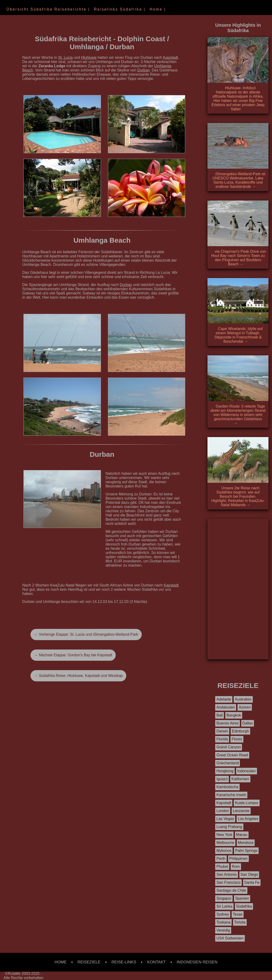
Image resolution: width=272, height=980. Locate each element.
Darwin (222, 731)
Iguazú (222, 779)
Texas (238, 914)
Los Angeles (248, 819)
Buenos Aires (227, 723)
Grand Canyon (229, 747)
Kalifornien (240, 779)
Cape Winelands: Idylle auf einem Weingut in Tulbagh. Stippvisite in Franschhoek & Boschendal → (238, 335)
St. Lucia (65, 58)
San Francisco (228, 882)
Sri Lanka (224, 906)
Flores (237, 739)
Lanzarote (241, 811)
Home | (157, 9)
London (223, 811)
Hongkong (225, 771)
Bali (220, 715)
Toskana (223, 922)
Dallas (248, 723)
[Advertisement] (238, 589)
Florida (222, 739)
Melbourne (225, 843)
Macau (242, 835)
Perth (221, 859)
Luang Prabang (229, 827)
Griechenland (228, 763)
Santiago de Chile (231, 890)
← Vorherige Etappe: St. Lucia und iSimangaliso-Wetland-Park (86, 634)
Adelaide (224, 699)
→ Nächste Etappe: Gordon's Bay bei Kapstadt (73, 655)
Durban (143, 70)
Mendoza (246, 843)
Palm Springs (246, 851)
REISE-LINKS (124, 962)
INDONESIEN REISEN (197, 962)
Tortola (240, 922)
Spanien (242, 898)
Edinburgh (240, 731)
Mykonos (224, 851)
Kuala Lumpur (247, 803)
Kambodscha (227, 787)
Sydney (223, 914)
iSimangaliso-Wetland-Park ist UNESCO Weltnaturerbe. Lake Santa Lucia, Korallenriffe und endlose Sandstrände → (239, 180)
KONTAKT (156, 962)
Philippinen (238, 859)
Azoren (245, 707)
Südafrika (244, 906)
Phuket (222, 867)
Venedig (223, 930)
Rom (236, 867)
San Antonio (226, 874)
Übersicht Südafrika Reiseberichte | (47, 9)
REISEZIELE (89, 962)
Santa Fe (252, 882)
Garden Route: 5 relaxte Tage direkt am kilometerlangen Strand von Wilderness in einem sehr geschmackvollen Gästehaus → (238, 415)
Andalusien (226, 707)
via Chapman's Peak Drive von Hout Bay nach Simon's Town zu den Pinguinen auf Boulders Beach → (239, 258)
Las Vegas (225, 819)
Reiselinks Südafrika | (119, 9)
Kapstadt (170, 58)
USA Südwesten (230, 938)
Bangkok (234, 715)
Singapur (224, 898)
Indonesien (246, 771)
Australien (243, 699)
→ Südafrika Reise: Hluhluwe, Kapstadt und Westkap (78, 676)
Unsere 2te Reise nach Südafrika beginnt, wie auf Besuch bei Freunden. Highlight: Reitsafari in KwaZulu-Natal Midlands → (238, 496)
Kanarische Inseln (231, 795)
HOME (61, 962)
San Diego (249, 874)
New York (224, 835)
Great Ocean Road (232, 755)
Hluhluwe (89, 58)
